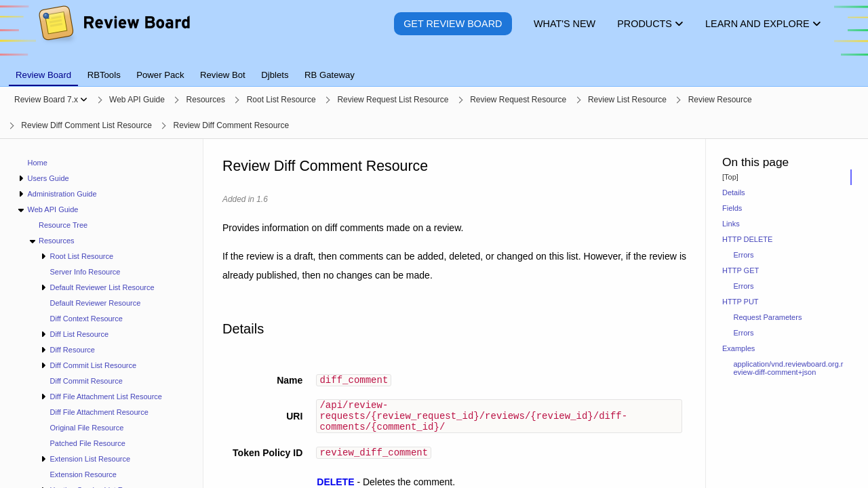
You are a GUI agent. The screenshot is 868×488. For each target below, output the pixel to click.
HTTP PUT (741, 302)
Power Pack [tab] (160, 75)
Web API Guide (53, 209)
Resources (57, 241)
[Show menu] (84, 100)
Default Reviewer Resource (96, 303)
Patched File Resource (88, 443)
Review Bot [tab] (223, 75)
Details (734, 192)
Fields (732, 208)
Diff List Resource (79, 334)
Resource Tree (63, 225)
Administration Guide (62, 194)
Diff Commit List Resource (93, 365)
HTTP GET (741, 270)
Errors (744, 255)
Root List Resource (81, 256)
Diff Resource (72, 350)
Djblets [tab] (275, 75)
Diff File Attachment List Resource (105, 396)
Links (731, 224)
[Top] (730, 177)
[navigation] (102, 313)
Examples (738, 348)
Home (38, 163)
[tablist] (434, 67)
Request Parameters (768, 317)
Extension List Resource (90, 459)
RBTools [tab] (104, 75)
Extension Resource (83, 474)
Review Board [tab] (43, 75)
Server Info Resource (85, 272)
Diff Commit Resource (86, 381)
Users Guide (48, 178)
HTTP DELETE (747, 239)
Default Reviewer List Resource (102, 287)
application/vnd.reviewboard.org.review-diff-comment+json (789, 368)
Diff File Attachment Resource (99, 412)
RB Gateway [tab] (330, 75)
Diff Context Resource (86, 319)
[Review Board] (114, 34)
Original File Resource (87, 428)
